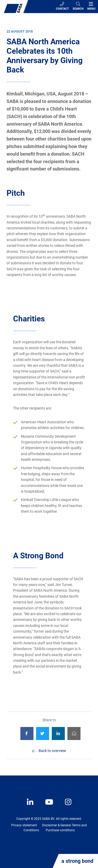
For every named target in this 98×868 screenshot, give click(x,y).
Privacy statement (24, 825)
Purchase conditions (60, 830)
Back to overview (52, 751)
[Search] (78, 7)
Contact (62, 6)
